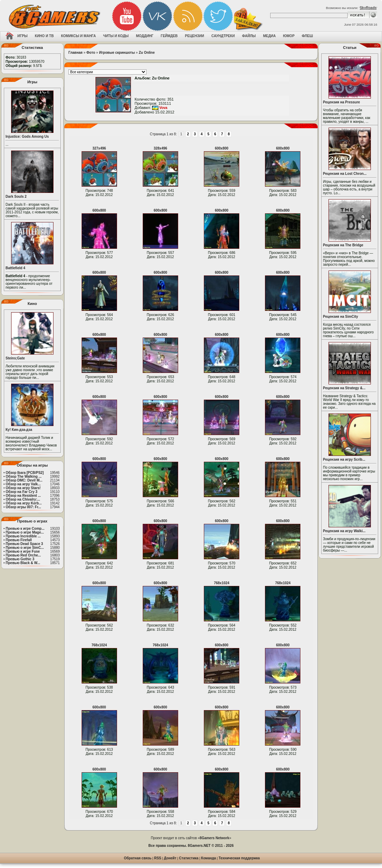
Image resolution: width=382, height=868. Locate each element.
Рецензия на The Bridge (343, 245)
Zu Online (147, 53)
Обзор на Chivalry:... (23, 499)
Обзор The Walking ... (23, 476)
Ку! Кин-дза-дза (19, 430)
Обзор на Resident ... (23, 496)
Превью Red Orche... (23, 555)
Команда (209, 858)
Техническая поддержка (239, 858)
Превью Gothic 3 (20, 559)
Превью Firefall (19, 540)
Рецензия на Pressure (342, 102)
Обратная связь (138, 858)
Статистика (189, 858)
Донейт (170, 858)
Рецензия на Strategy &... (344, 388)
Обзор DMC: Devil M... (24, 480)
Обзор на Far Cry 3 (21, 492)
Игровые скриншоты (117, 53)
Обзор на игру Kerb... (24, 503)
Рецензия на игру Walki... (344, 531)
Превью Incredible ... (23, 536)
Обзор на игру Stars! (23, 488)
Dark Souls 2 (16, 197)
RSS (158, 858)
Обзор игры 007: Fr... (23, 507)
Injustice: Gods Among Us (27, 137)
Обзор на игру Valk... (23, 484)
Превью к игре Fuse (23, 551)
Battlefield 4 (15, 268)
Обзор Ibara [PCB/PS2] (25, 473)
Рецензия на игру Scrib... (344, 459)
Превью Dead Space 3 (24, 544)
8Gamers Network (214, 838)
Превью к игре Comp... (25, 529)
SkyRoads (368, 8)
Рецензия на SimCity (341, 317)
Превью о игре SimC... (25, 548)
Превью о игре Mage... (25, 532)
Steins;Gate (15, 358)
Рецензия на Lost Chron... (345, 174)
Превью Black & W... (23, 563)
